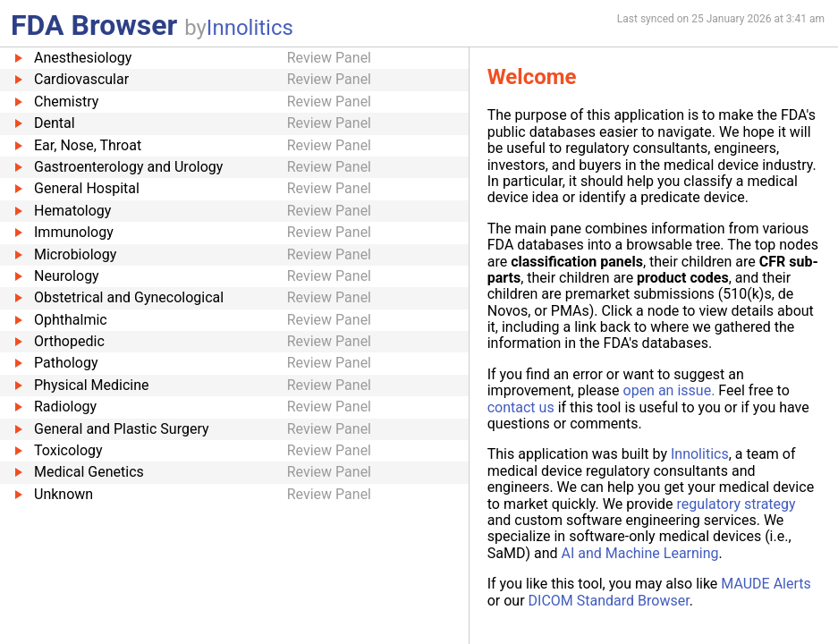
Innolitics (250, 28)
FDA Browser (94, 25)
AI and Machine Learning (639, 553)
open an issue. (669, 390)
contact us (521, 407)
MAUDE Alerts (766, 584)
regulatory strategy (736, 504)
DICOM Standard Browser (609, 601)
